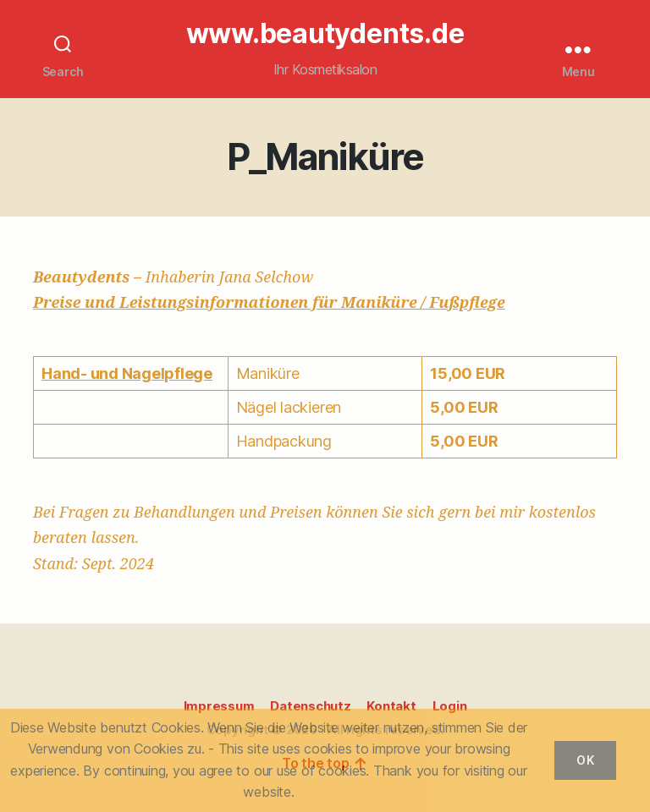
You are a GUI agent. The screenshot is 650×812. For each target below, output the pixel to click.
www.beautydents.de (325, 34)
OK (585, 760)
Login (450, 706)
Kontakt (391, 706)
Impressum (219, 706)
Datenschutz (310, 706)
